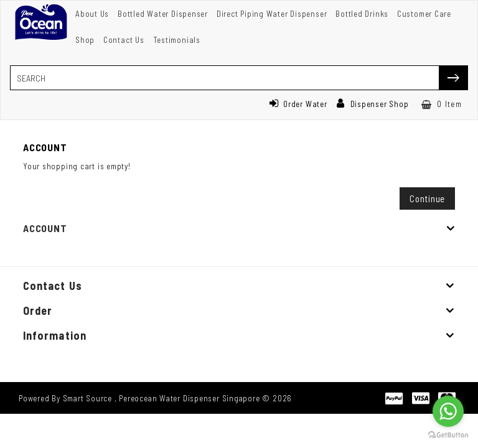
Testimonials (177, 40)
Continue (427, 198)
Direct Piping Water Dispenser (272, 14)
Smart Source (87, 398)
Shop (85, 40)
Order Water (298, 104)
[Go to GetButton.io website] (448, 435)
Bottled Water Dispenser (163, 14)
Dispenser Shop (373, 104)
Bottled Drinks (362, 14)
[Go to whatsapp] (448, 411)
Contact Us (124, 40)
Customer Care (424, 14)
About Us (92, 14)
